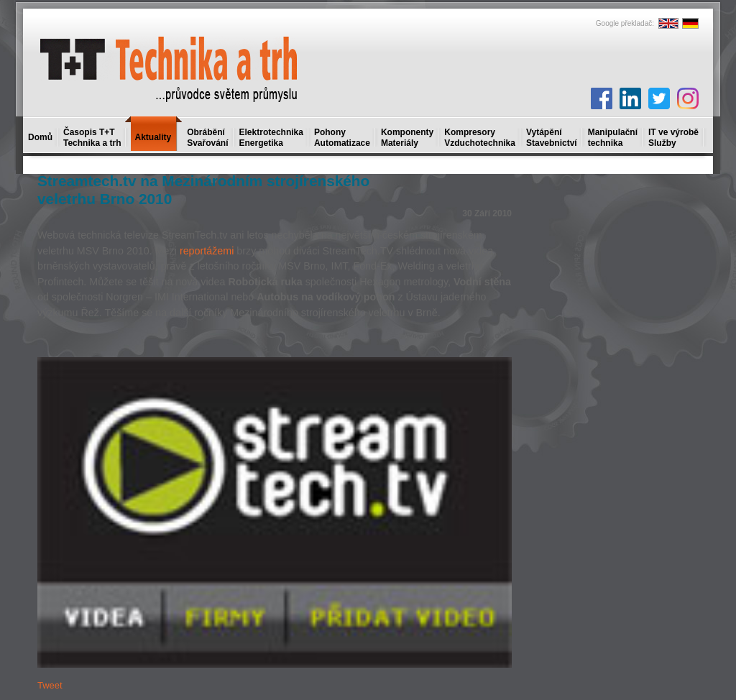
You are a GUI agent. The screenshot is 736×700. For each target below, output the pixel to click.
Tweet (50, 685)
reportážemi (207, 251)
